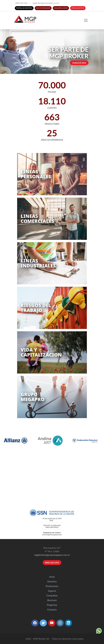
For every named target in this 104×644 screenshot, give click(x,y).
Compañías (52, 595)
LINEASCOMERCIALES (37, 219)
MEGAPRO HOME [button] (61, 8)
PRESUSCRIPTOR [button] (78, 8)
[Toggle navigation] (86, 20)
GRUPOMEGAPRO (33, 397)
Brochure (52, 600)
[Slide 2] (49, 70)
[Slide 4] (60, 70)
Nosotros (52, 581)
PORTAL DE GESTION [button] (24, 8)
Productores (52, 586)
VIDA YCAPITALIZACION (41, 352)
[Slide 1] (44, 70)
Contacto (52, 609)
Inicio (52, 577)
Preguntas (52, 605)
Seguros (52, 591)
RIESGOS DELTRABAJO (36, 308)
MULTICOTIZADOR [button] (43, 8)
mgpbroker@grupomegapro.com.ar (46, 3)
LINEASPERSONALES (36, 174)
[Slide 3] (55, 70)
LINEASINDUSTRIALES (38, 263)
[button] (35, 623)
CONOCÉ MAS (79, 63)
